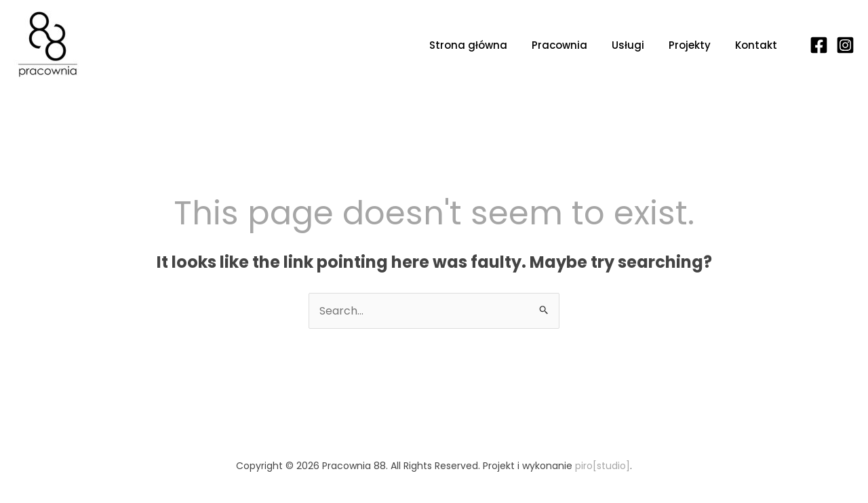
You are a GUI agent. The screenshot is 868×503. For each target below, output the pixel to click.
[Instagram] (845, 45)
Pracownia (559, 45)
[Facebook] (819, 45)
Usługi (628, 45)
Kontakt (756, 45)
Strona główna (468, 45)
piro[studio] (603, 466)
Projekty (690, 45)
